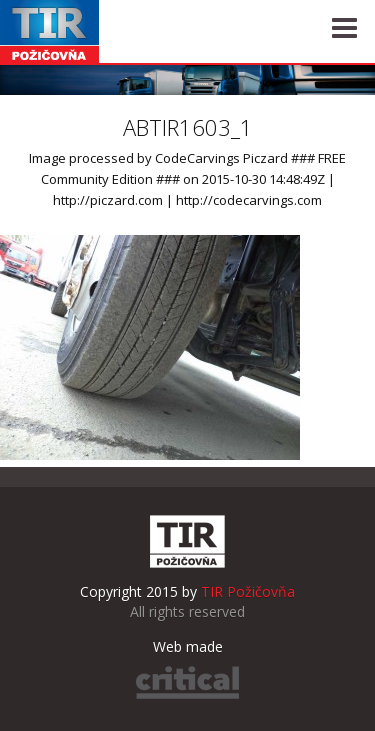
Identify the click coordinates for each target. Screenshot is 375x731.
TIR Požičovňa (50, 31)
